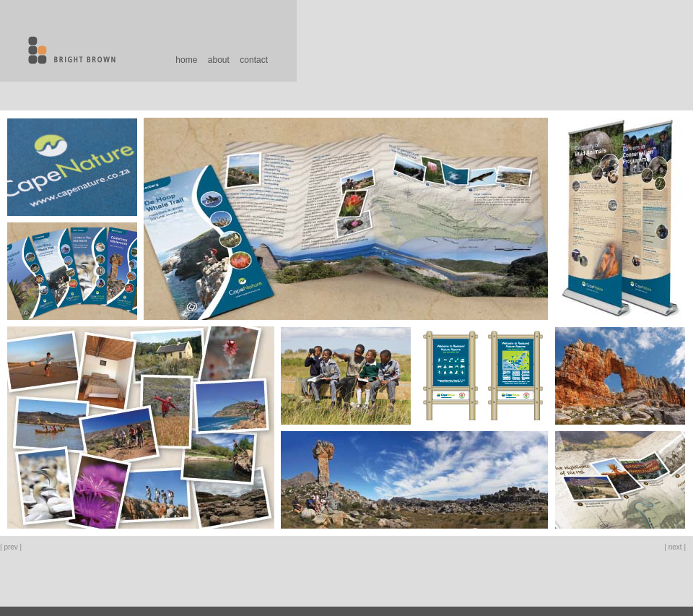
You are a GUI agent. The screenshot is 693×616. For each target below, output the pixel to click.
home (186, 60)
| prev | (11, 547)
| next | (675, 547)
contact (254, 60)
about (219, 60)
